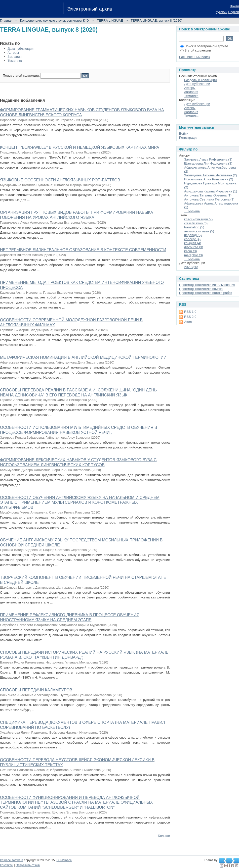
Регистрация (189, 138)
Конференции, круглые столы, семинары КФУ (55, 20)
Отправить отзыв (28, 865)
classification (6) (196, 223)
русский (222, 12)
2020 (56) (191, 267)
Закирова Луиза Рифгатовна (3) (208, 159)
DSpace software (12, 860)
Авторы (13, 53)
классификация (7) (198, 219)
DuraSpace (64, 860)
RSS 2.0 (190, 317)
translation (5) (194, 227)
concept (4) (192, 239)
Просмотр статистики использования (207, 285)
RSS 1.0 (190, 312)
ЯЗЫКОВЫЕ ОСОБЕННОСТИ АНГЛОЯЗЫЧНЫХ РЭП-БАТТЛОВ (60, 180)
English (234, 12)
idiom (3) (191, 251)
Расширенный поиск (194, 57)
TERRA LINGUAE (110, 20)
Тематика (15, 61)
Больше (164, 836)
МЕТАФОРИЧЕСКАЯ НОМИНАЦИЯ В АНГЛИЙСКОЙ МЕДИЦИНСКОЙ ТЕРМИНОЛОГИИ (83, 357)
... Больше (192, 211)
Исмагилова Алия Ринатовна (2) (209, 179)
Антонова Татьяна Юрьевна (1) (208, 195)
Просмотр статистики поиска (201, 289)
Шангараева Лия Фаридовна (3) (208, 163)
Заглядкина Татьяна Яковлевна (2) (211, 175)
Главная (6, 20)
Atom (188, 322)
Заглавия (15, 57)
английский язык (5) (199, 231)
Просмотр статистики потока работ (206, 293)
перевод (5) (193, 235)
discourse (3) (194, 247)
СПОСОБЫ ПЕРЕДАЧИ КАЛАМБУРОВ (36, 690)
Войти (234, 6)
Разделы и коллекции (201, 80)
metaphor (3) (193, 255)
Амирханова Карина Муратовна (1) (211, 191)
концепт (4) (193, 243)
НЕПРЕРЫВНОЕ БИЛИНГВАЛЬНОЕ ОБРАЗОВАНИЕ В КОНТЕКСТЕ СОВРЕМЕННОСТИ (83, 250)
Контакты (7, 865)
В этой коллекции (196, 50)
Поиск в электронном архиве (204, 46)
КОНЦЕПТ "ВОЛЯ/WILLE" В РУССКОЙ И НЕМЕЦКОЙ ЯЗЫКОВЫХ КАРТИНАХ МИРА (79, 147)
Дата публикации (21, 49)
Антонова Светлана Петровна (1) (209, 199)
